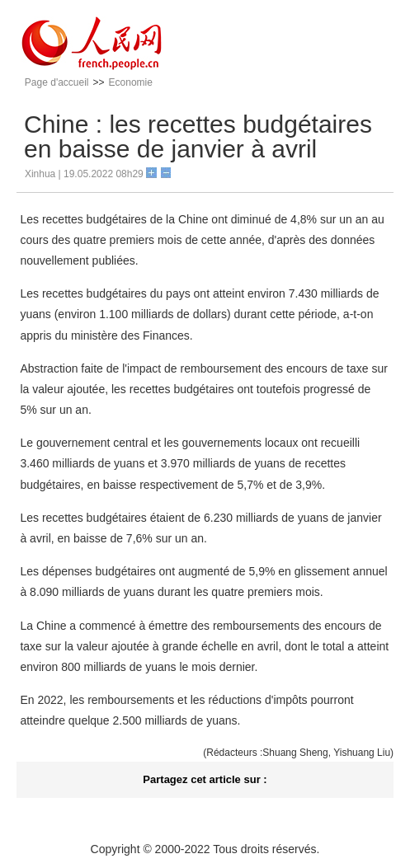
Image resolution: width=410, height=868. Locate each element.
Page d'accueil (57, 82)
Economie (131, 82)
